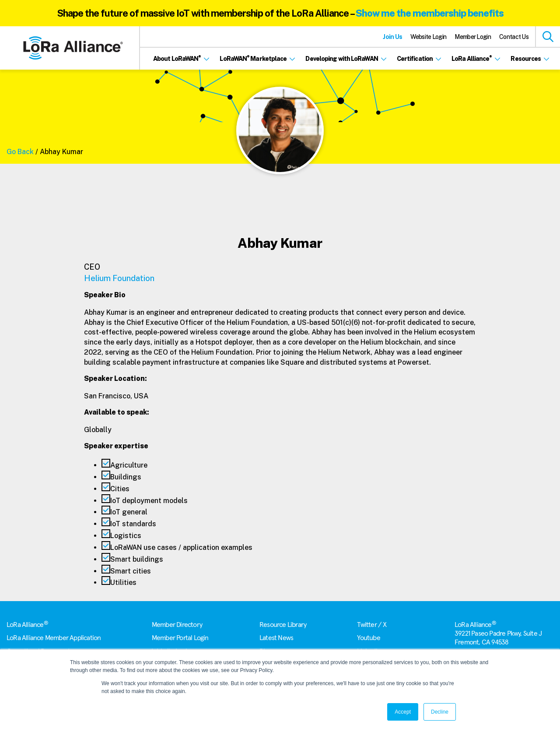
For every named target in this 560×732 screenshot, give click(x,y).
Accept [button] (403, 712)
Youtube (368, 638)
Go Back (20, 152)
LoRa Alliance (27, 625)
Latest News (276, 638)
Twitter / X (372, 625)
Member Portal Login (180, 638)
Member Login (473, 37)
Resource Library (283, 625)
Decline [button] (440, 712)
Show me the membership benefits (430, 13)
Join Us (392, 37)
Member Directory (177, 625)
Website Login (428, 37)
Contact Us (514, 37)
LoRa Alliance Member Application (54, 638)
